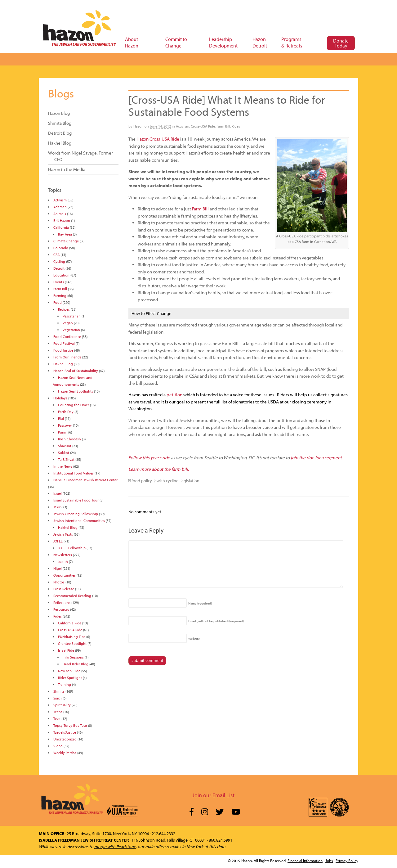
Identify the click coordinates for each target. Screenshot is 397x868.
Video (58, 746)
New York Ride (69, 671)
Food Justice (63, 350)
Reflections (62, 603)
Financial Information (305, 861)
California (61, 227)
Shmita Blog (60, 123)
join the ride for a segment (316, 458)
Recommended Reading (72, 596)
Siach (58, 698)
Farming (60, 296)
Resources (61, 609)
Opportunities (65, 575)
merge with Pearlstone (115, 847)
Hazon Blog (59, 113)
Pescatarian (72, 316)
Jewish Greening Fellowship (76, 514)
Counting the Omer (74, 405)
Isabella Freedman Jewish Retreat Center (85, 480)
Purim (63, 432)
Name (200, 603)
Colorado (61, 248)
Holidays (60, 398)
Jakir (57, 507)
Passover (65, 425)
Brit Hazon (62, 220)
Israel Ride (66, 650)
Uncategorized (65, 739)
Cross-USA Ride (203, 126)
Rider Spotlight (70, 678)
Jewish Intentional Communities (79, 521)
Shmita (59, 691)
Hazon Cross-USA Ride (158, 139)
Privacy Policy (347, 861)
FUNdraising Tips (72, 637)
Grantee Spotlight (72, 643)
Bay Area (65, 234)
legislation (190, 481)
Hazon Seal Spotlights (76, 391)
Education (61, 275)
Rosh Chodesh (69, 439)
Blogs (61, 93)
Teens (58, 712)
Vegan (68, 323)
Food (58, 302)
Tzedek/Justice (65, 732)
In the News (63, 466)
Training (65, 684)
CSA (56, 255)
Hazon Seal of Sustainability (76, 371)
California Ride (70, 623)
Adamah (60, 207)
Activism (183, 126)
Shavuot (65, 446)
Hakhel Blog (60, 143)
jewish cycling (166, 481)
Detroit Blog (60, 133)
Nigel (58, 568)
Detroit (59, 268)
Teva (57, 719)
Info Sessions (73, 657)
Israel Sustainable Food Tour (76, 500)
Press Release (64, 589)
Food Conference (67, 337)
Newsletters (63, 555)
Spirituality (62, 705)
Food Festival (64, 343)
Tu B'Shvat (66, 459)
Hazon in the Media (67, 169)
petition (174, 395)
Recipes (64, 309)
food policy (142, 481)
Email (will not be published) (216, 621)
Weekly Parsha (65, 753)
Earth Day (66, 412)
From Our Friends (67, 357)
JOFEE (58, 541)
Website (194, 639)
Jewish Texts (63, 534)
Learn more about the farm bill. (159, 469)
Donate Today (341, 43)
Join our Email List (213, 795)
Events (59, 282)
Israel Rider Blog (76, 664)
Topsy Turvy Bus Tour (70, 725)
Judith (63, 562)
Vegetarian (71, 330)
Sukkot (64, 453)
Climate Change (66, 241)
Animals (60, 214)
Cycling (59, 261)
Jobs (329, 861)
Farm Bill (223, 126)
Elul (61, 418)
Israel (58, 493)
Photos (59, 582)
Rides (236, 126)
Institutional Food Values (74, 473)
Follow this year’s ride (149, 458)
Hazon (138, 126)
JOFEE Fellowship (72, 548)
